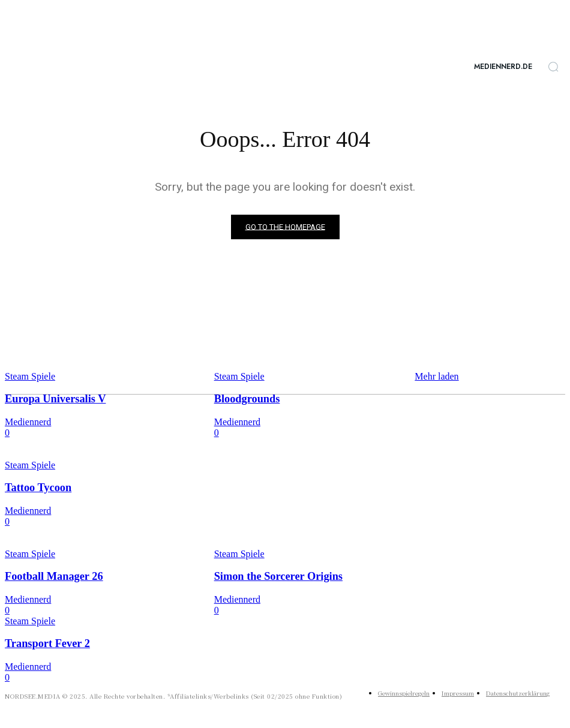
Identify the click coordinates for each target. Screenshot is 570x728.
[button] (553, 67)
